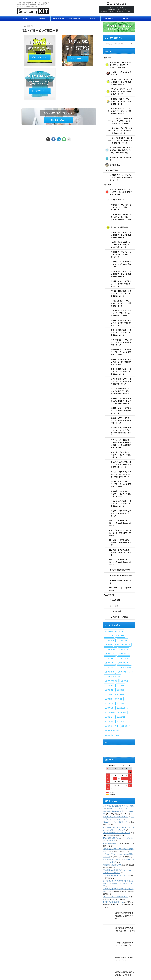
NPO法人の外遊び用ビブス (112, 869)
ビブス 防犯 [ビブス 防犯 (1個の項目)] (108, 695)
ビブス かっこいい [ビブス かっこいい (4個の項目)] (110, 619)
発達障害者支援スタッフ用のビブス (115, 797)
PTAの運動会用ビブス (111, 808)
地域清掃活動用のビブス (111, 829)
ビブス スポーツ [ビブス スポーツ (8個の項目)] (110, 637)
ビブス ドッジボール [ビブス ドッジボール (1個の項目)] (124, 637)
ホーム (20, 962)
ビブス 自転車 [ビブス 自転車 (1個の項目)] (121, 686)
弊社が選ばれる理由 (58, 120)
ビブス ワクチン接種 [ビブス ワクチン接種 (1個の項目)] (111, 650)
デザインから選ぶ (59, 19)
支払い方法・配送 (103, 962)
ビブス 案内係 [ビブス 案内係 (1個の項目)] (109, 673)
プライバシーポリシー (60, 962)
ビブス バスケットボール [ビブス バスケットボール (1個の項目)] (126, 641)
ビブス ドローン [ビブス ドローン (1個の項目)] (110, 641)
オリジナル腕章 (77, 58)
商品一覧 (42, 19)
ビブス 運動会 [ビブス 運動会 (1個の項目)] (109, 691)
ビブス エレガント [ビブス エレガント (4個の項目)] (124, 628)
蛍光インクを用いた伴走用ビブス (114, 786)
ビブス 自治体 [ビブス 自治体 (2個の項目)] (109, 686)
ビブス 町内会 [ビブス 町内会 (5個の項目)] (109, 677)
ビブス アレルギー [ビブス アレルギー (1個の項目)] (110, 623)
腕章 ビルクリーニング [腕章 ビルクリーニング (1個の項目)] (112, 700)
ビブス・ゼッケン (39, 57)
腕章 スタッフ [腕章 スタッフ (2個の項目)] (126, 695)
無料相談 (126, 19)
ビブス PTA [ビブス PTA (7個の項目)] (108, 614)
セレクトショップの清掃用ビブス (114, 864)
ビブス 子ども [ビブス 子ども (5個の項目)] (119, 664)
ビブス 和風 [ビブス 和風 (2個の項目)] (120, 659)
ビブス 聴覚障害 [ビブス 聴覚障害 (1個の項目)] (110, 682)
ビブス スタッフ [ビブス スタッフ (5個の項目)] (123, 632)
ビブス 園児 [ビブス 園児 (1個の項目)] (108, 664)
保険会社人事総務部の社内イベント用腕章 (117, 775)
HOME (25, 19)
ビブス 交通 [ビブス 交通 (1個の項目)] (124, 650)
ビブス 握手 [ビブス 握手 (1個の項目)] (119, 668)
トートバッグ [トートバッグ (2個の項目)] (109, 605)
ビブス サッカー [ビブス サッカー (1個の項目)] (110, 632)
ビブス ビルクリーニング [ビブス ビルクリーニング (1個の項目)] (112, 646)
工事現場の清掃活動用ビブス (113, 840)
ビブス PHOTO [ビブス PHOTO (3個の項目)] (110, 610)
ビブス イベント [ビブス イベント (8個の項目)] (124, 623)
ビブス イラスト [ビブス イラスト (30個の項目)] (110, 628)
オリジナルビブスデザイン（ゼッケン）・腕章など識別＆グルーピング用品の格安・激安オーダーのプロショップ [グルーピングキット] (75, 968)
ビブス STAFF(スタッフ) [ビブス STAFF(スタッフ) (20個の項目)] (123, 614)
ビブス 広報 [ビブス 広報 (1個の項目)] (108, 668)
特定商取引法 (92, 962)
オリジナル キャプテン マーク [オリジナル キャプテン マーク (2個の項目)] (114, 601)
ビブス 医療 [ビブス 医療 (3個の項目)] (120, 655)
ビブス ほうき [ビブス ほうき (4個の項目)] (124, 619)
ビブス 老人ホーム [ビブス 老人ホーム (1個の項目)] (122, 677)
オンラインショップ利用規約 (77, 962)
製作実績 (92, 19)
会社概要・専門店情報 (31, 962)
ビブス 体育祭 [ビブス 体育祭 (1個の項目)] (109, 655)
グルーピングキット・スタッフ (114, 778)
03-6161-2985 (117, 4)
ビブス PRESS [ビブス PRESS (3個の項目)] (122, 610)
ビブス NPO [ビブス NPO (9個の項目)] (120, 605)
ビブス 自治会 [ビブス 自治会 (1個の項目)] (122, 682)
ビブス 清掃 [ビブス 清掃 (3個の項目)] (120, 673)
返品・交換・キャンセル (118, 962)
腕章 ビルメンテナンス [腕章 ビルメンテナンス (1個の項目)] (112, 704)
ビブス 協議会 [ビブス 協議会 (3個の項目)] (109, 659)
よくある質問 (109, 19)
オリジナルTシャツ (39, 91)
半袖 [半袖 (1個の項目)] (117, 695)
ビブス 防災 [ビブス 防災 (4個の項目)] (120, 691)
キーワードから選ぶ (75, 19)
